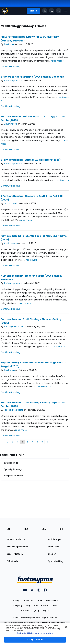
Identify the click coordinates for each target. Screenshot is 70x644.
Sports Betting (56, 561)
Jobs (36, 606)
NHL (61, 529)
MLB (26, 529)
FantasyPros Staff (13, 326)
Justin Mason (11, 243)
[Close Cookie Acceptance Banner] (66, 627)
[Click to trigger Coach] (45, 11)
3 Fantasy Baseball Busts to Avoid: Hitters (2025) (31, 160)
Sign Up (36, 610)
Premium (25, 610)
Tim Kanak (9, 44)
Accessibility (52, 601)
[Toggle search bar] (59, 11)
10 (47, 442)
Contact (45, 606)
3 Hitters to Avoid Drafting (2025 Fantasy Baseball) (32, 77)
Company (18, 606)
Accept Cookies (35, 639)
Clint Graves (10, 124)
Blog (28, 606)
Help (55, 606)
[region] (35, 633)
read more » (58, 61)
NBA (44, 529)
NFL (8, 529)
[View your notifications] (52, 11)
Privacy (16, 601)
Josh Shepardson (13, 80)
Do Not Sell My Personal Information (35, 633)
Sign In (46, 610)
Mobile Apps (54, 539)
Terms (39, 601)
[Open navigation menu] (66, 11)
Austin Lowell (11, 203)
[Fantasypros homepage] (5, 13)
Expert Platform (15, 554)
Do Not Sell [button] (28, 601)
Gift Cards (12, 561)
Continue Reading (10, 66)
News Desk (53, 547)
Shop (52, 554)
